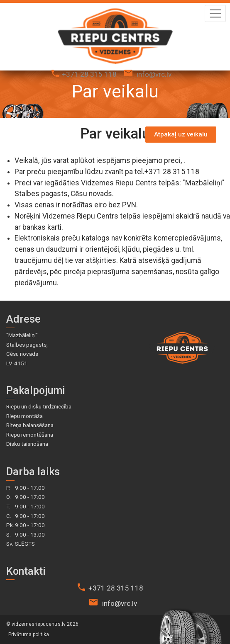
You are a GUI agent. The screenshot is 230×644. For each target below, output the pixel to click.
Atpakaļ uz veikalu (181, 134)
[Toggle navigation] (215, 13)
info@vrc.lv (154, 74)
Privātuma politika (29, 634)
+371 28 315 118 (89, 74)
